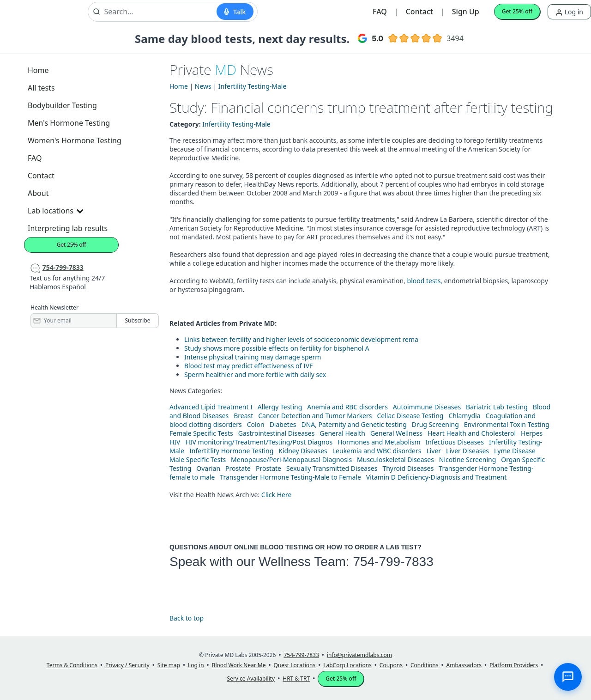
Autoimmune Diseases (427, 407)
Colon (256, 424)
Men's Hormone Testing (69, 123)
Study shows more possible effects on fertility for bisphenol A (277, 348)
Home (38, 70)
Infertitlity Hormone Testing (231, 451)
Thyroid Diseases (408, 468)
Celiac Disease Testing (410, 416)
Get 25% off (517, 11)
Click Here (277, 495)
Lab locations (55, 211)
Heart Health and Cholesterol (472, 433)
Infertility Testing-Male (253, 86)
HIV (175, 442)
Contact (419, 12)
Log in (569, 12)
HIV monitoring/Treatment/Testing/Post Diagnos (259, 442)
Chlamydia (464, 416)
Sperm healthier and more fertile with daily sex (255, 374)
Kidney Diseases (303, 451)
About (38, 193)
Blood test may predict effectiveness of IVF (248, 366)
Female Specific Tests (201, 433)
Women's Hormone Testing (75, 140)
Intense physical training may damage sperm (253, 357)
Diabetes (283, 424)
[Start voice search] (235, 12)
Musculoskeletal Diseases (395, 460)
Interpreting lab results (68, 228)
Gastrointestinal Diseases (277, 433)
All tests (41, 88)
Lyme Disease (515, 451)
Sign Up (466, 12)
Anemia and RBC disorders (347, 407)
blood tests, (426, 281)
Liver (434, 451)
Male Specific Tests (198, 460)
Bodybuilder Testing (62, 105)
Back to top (187, 618)
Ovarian (208, 468)
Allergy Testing (280, 407)
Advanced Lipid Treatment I (211, 407)
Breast (243, 416)
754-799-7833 (393, 562)
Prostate (238, 468)
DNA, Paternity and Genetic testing (354, 424)
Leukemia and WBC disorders (377, 451)
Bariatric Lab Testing (497, 407)
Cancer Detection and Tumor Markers (315, 416)
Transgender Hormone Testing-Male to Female (290, 477)
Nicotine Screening (468, 460)
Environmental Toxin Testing (507, 424)
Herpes (532, 433)
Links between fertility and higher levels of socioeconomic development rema (301, 339)
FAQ (380, 12)
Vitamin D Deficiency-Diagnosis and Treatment (437, 477)
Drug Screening (435, 424)
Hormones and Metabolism (379, 442)
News (203, 86)
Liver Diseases (467, 451)
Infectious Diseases (455, 442)
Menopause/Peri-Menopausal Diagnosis (291, 460)
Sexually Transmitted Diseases (332, 468)
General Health (342, 433)
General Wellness (396, 433)
